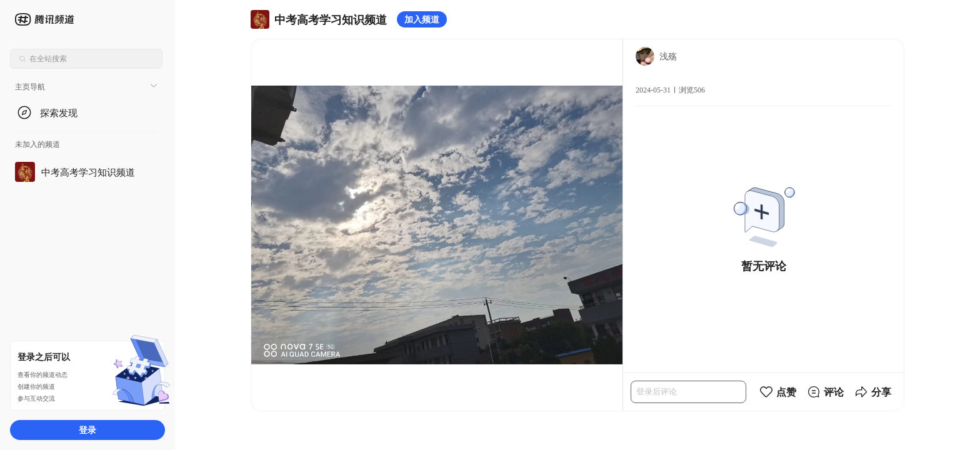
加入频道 (422, 19)
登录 (87, 430)
